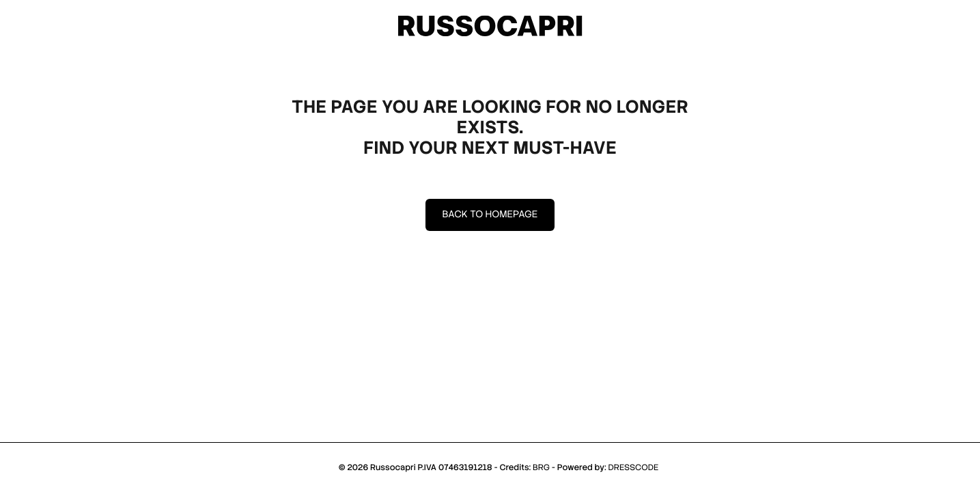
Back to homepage (490, 215)
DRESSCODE (634, 467)
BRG (541, 467)
